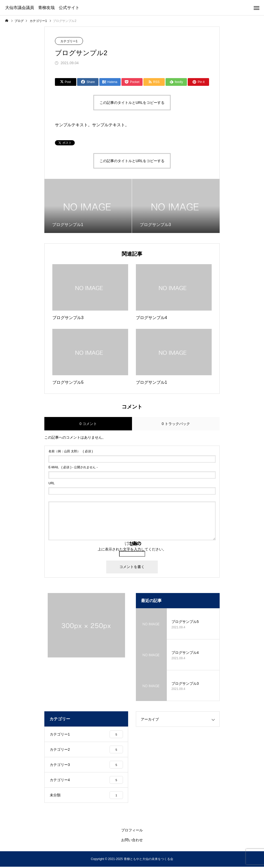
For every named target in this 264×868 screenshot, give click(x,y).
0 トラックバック (176, 424)
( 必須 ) (71, 451)
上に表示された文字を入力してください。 (132, 549)
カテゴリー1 (69, 41)
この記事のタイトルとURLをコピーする (132, 103)
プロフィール (132, 831)
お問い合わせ (132, 841)
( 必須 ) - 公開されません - (73, 467)
